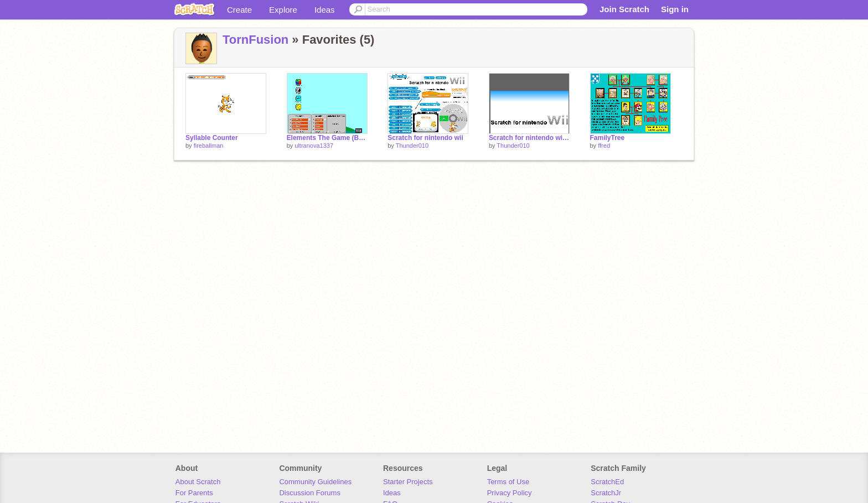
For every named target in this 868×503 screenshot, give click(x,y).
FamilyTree (608, 138)
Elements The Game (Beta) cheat (327, 138)
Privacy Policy (510, 493)
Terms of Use (508, 482)
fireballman (209, 146)
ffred (604, 146)
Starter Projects (408, 482)
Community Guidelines (315, 482)
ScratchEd (607, 482)
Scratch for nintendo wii (425, 138)
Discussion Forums (310, 493)
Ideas (325, 10)
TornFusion (255, 40)
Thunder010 (412, 146)
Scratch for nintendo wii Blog (529, 138)
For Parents (194, 493)
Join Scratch (624, 9)
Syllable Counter (212, 138)
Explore (283, 10)
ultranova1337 (314, 146)
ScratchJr (606, 493)
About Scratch (198, 482)
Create (239, 10)
